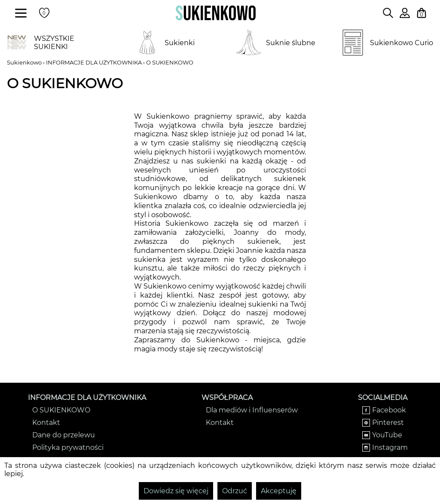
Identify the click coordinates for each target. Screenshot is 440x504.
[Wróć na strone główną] (216, 13)
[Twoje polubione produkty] (44, 13)
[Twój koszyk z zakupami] (422, 13)
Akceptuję (279, 491)
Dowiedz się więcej (176, 491)
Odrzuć (235, 491)
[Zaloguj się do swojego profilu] (405, 16)
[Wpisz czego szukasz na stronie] (388, 13)
